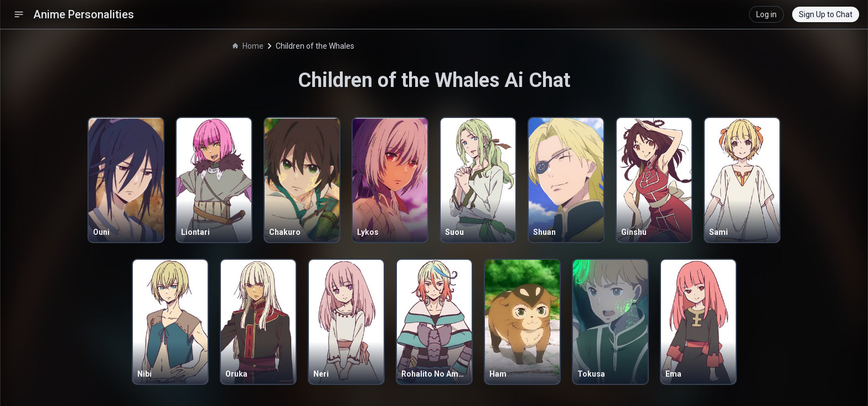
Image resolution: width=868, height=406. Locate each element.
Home (248, 46)
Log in (766, 14)
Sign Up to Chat (826, 14)
